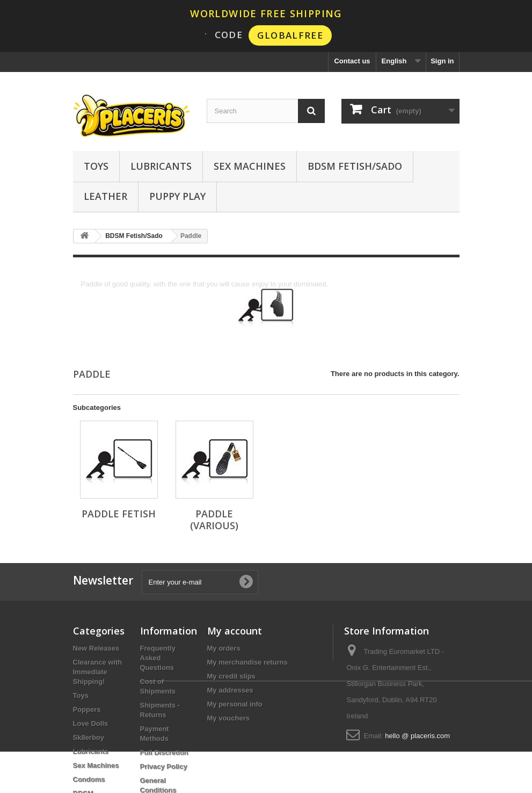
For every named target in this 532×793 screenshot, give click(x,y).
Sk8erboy (89, 737)
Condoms (89, 779)
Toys (96, 166)
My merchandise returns (247, 662)
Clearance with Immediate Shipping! (98, 672)
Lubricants (161, 166)
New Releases (96, 648)
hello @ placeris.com (417, 736)
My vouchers (228, 718)
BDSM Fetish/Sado (355, 166)
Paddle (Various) (214, 520)
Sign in (442, 61)
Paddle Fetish (119, 514)
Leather (105, 196)
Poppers (87, 709)
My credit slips (231, 676)
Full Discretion (164, 752)
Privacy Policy (164, 766)
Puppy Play (177, 196)
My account (235, 631)
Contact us (352, 61)
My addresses (230, 690)
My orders (224, 648)
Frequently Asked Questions (158, 658)
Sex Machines (250, 166)
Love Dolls (91, 723)
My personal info (235, 704)
